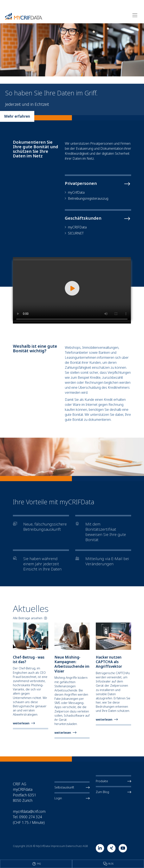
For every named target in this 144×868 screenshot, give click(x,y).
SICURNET (76, 233)
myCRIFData (77, 227)
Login (72, 798)
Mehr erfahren (17, 116)
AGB (85, 846)
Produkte (113, 781)
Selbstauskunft (72, 787)
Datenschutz (74, 846)
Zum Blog (113, 792)
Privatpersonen (81, 183)
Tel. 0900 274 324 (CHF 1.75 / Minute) (29, 820)
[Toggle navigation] (135, 15)
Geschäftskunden (83, 218)
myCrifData (76, 192)
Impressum (58, 846)
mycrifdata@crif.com (29, 811)
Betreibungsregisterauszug (88, 198)
